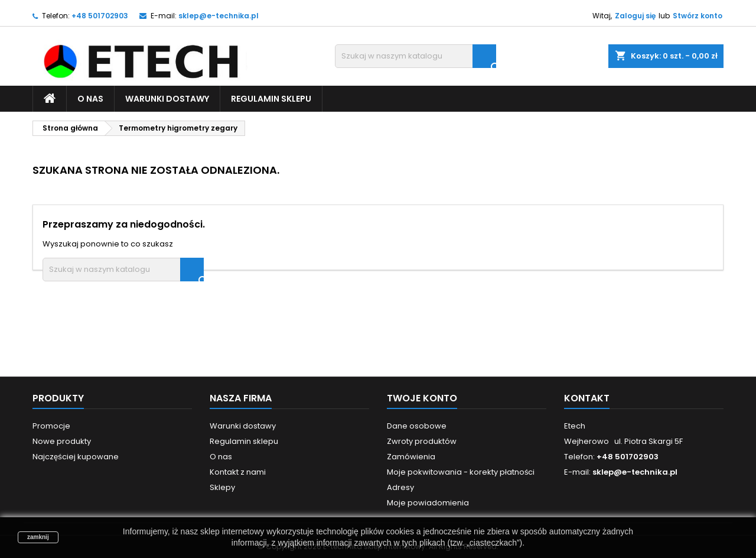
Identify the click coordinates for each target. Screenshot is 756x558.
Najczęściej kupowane (76, 457)
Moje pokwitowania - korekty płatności (461, 472)
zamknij (38, 537)
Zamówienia (411, 457)
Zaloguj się (635, 16)
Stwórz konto (698, 16)
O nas (90, 99)
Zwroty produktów (422, 441)
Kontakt (587, 398)
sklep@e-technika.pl (219, 16)
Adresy (400, 487)
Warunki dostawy (167, 99)
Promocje (51, 426)
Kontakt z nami (238, 472)
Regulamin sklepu (271, 99)
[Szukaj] (416, 56)
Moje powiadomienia (428, 503)
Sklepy (222, 487)
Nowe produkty (62, 441)
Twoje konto (422, 398)
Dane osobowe (417, 426)
